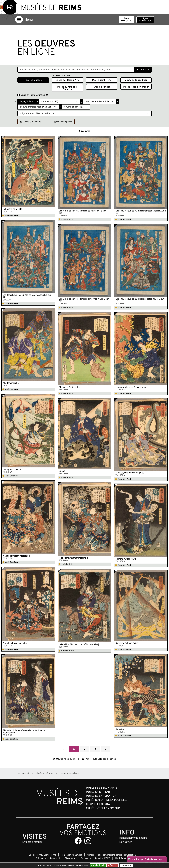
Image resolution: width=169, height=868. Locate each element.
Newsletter (125, 842)
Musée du (67, 88)
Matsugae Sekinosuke (69, 387)
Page (126, 20)
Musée (145, 20)
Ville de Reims (35, 855)
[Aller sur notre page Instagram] (88, 841)
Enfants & (32, 842)
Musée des (67, 80)
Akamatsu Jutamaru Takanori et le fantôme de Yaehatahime (24, 732)
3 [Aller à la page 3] (95, 749)
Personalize (126, 865)
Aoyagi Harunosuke (12, 470)
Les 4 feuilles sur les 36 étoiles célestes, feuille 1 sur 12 (27, 296)
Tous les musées (33, 80)
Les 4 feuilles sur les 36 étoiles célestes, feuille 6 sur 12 (83, 212)
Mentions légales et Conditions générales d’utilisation (111, 855)
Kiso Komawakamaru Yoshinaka (74, 558)
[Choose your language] (124, 858)
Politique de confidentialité (48, 858)
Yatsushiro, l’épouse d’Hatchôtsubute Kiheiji (79, 645)
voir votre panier (63, 122)
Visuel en (35, 95)
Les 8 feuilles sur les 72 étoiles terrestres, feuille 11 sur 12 (141, 212)
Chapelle (102, 87)
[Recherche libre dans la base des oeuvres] (76, 70)
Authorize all (98, 865)
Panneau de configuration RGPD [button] (95, 858)
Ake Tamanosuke (11, 383)
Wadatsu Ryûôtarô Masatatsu (16, 556)
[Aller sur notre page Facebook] (78, 841)
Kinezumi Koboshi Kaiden (127, 643)
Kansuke (119, 730)
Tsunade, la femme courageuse (130, 473)
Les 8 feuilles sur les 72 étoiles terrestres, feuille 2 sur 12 (84, 300)
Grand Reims (50, 855)
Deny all (113, 865)
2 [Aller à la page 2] (84, 749)
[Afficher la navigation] (19, 20)
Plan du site (70, 858)
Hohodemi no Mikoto (12, 209)
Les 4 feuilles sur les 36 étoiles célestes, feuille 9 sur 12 (139, 300)
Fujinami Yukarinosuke (126, 559)
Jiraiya (62, 471)
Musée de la (136, 80)
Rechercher (143, 70)
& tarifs (133, 838)
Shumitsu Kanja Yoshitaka (15, 643)
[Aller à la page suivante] (106, 749)
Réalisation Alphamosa (71, 855)
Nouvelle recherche (30, 122)
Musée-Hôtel (136, 87)
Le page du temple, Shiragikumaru (131, 387)
